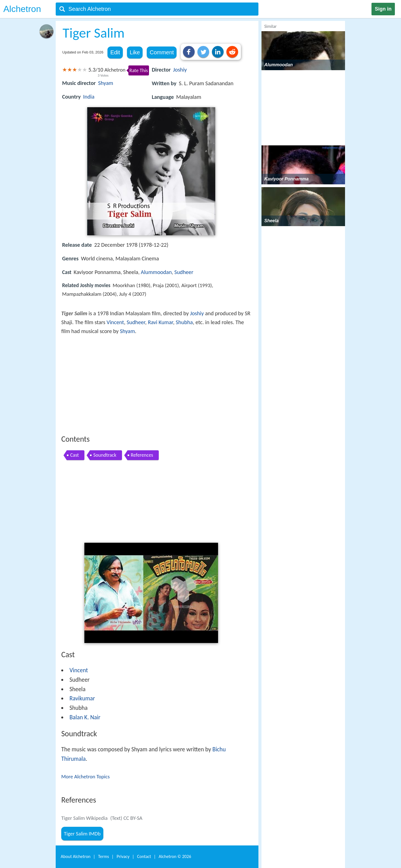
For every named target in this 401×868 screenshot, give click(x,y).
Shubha (184, 322)
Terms (103, 856)
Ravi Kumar (161, 322)
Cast (74, 455)
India (89, 97)
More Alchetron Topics (85, 777)
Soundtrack (105, 455)
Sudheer (184, 272)
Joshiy (180, 70)
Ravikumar (82, 698)
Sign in (383, 9)
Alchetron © (175, 856)
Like (135, 52)
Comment (162, 52)
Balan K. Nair (85, 717)
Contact (144, 856)
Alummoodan (156, 272)
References (142, 455)
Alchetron (22, 9)
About (76, 856)
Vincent (115, 322)
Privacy (123, 856)
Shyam (106, 83)
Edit (115, 52)
